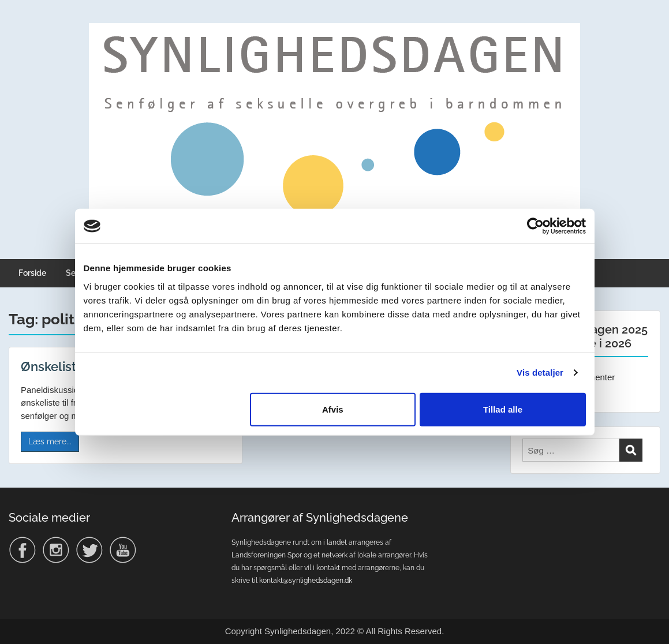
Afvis (333, 409)
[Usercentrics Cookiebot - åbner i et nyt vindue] (535, 226)
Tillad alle (503, 409)
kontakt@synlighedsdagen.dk (306, 581)
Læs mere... (50, 441)
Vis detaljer (540, 372)
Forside (32, 273)
